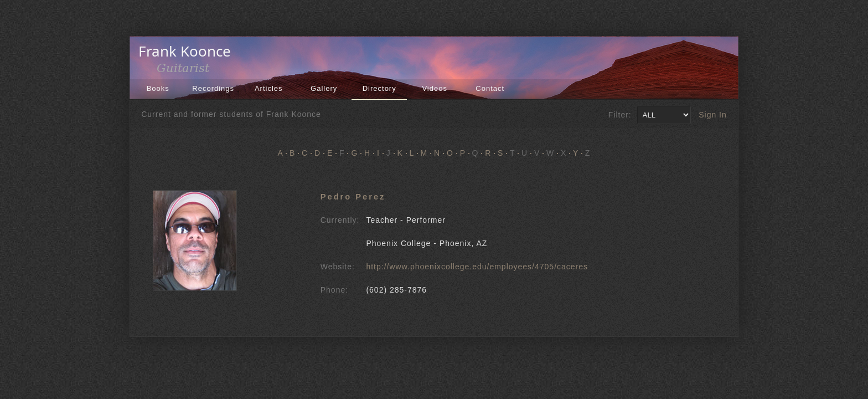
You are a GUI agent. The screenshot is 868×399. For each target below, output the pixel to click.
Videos (435, 88)
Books (158, 88)
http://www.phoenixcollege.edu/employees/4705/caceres (477, 267)
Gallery (324, 88)
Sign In (713, 115)
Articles (269, 88)
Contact (490, 88)
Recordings (213, 88)
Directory (379, 88)
